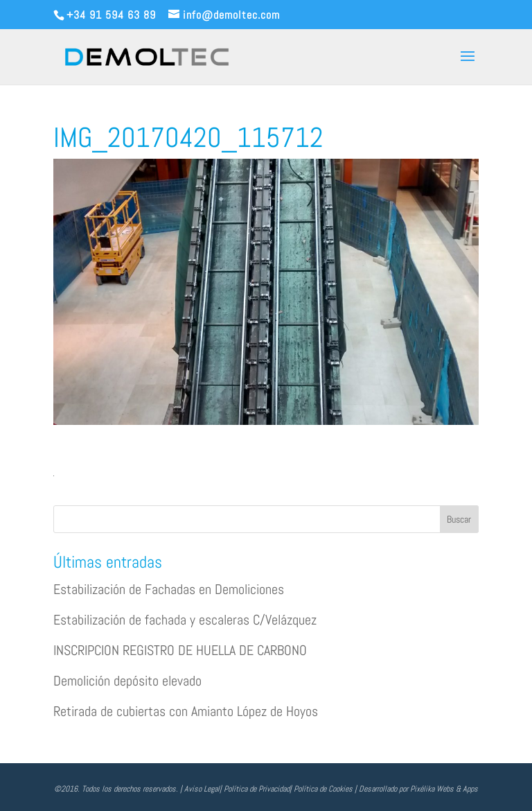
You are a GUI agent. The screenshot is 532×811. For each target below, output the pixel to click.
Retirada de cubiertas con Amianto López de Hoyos (186, 711)
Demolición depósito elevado (127, 681)
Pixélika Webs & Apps (444, 789)
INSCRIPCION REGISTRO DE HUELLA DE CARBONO (180, 650)
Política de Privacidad (257, 789)
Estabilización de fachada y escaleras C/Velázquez (185, 620)
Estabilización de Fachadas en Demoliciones (169, 589)
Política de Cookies (323, 789)
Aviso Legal (202, 789)
